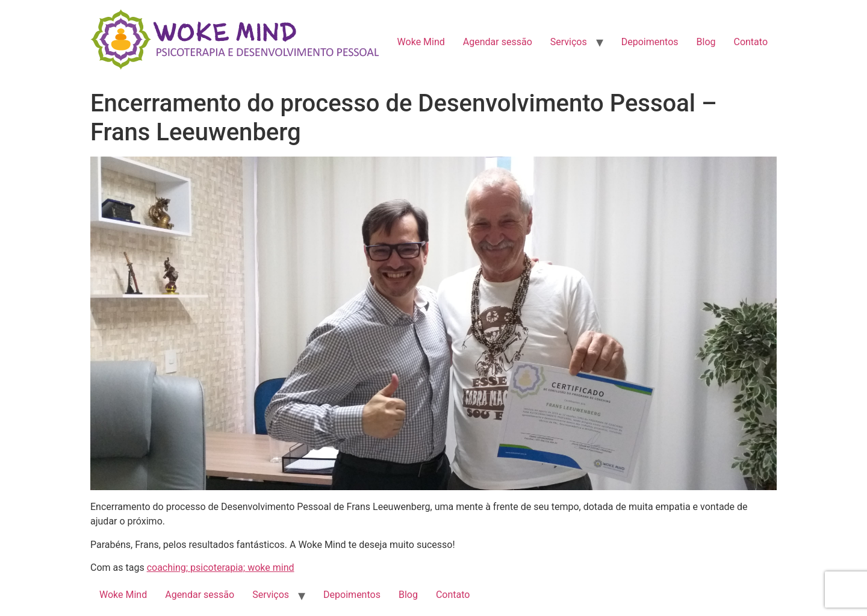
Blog (706, 42)
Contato (750, 42)
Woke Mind (421, 42)
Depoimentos (650, 42)
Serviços (569, 42)
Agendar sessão (498, 42)
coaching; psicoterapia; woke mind (221, 568)
